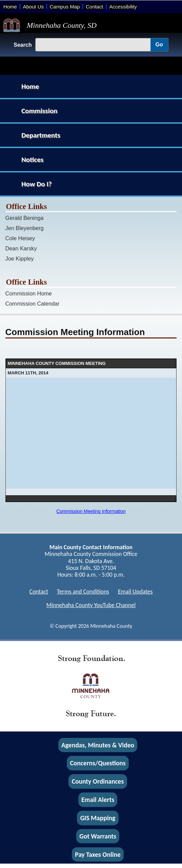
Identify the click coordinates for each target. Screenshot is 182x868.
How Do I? (37, 184)
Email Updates (135, 592)
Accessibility (123, 7)
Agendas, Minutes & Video (98, 745)
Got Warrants (98, 836)
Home (10, 7)
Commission (39, 111)
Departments (41, 135)
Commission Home (29, 293)
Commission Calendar (33, 304)
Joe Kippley (20, 259)
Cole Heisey (20, 238)
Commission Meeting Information (91, 511)
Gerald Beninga (25, 218)
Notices (32, 160)
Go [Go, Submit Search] (159, 45)
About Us (33, 7)
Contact (94, 7)
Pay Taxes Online (98, 854)
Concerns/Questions (98, 763)
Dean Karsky (21, 248)
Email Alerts (98, 800)
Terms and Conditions (83, 592)
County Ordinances (98, 782)
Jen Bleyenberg (25, 228)
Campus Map (65, 7)
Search (23, 45)
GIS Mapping (98, 818)
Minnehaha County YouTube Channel (91, 605)
